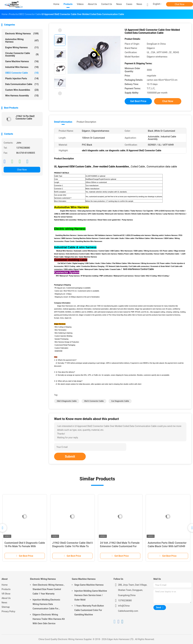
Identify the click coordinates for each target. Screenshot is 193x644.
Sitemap (6, 607)
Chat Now (180, 4)
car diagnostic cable (120, 401)
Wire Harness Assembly (22, 96)
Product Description (86, 122)
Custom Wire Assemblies (22, 90)
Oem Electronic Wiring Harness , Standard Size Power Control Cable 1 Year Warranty (48, 589)
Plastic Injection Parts (22, 78)
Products (6, 589)
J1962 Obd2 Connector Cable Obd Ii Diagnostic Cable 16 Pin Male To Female (72, 546)
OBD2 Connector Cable (22, 73)
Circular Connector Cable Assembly (22, 54)
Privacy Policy (8, 611)
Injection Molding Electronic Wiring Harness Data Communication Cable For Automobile (46, 605)
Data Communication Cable (22, 84)
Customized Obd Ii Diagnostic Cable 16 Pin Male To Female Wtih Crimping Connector (25, 546)
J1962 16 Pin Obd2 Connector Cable (25, 117)
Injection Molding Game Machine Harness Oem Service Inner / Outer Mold (91, 595)
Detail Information (63, 122)
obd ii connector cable (94, 401)
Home (5, 585)
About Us (6, 598)
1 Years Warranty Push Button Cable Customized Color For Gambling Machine (89, 610)
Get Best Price (138, 101)
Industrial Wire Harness (22, 67)
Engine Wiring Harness (22, 47)
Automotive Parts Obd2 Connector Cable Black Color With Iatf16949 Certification (167, 546)
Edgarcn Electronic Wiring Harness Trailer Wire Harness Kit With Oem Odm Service (49, 619)
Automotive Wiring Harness (22, 41)
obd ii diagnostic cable (67, 401)
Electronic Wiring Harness (22, 34)
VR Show (6, 594)
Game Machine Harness (22, 61)
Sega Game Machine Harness (89, 585)
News (139, 4)
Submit (70, 456)
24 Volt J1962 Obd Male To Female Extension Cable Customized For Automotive (120, 546)
